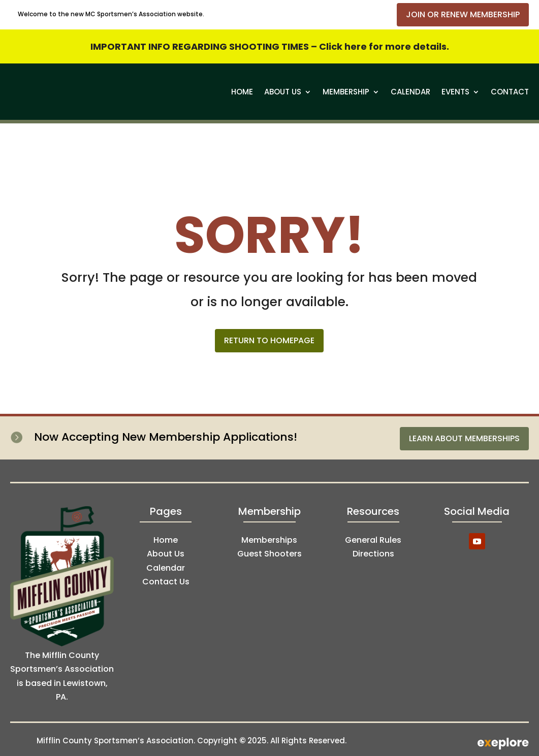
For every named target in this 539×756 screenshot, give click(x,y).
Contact (510, 92)
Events (455, 92)
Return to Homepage (269, 340)
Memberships (269, 540)
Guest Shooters (269, 554)
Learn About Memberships (464, 438)
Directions (373, 554)
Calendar (410, 92)
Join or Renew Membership (463, 14)
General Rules (373, 540)
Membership (346, 92)
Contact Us (166, 582)
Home (242, 92)
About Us (283, 92)
